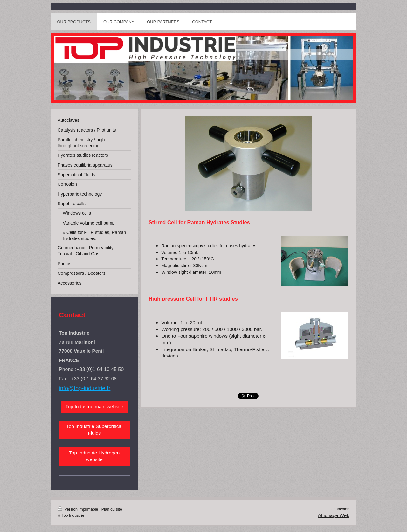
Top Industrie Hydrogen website (94, 456)
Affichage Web (334, 515)
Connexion (340, 509)
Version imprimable (78, 509)
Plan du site (112, 509)
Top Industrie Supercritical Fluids (94, 430)
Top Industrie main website (94, 407)
